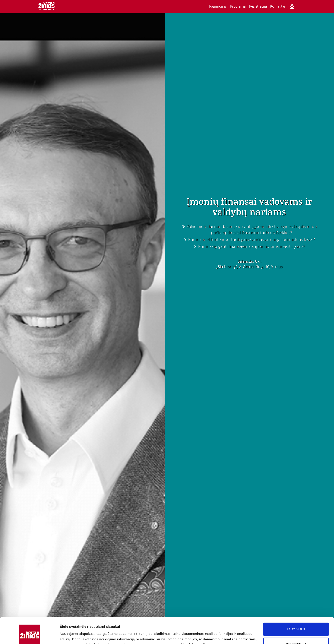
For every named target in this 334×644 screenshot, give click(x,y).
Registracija (258, 6)
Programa (238, 6)
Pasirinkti (296, 622)
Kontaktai (278, 6)
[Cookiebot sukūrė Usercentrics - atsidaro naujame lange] (30, 635)
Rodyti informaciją (75, 635)
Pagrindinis (218, 6)
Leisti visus (296, 607)
